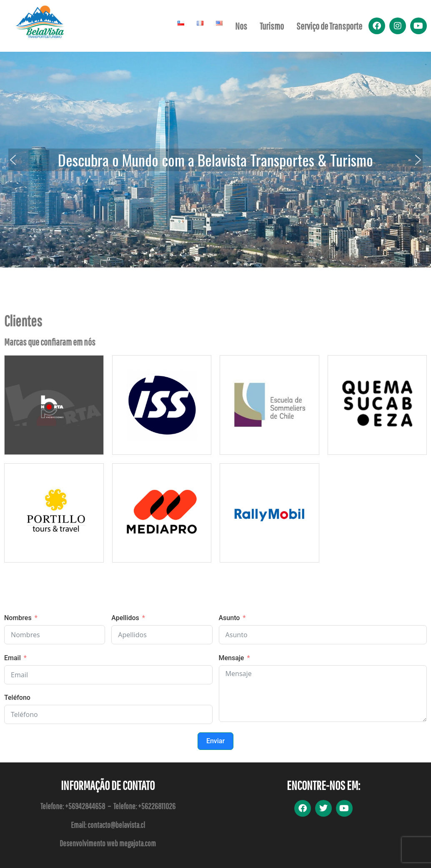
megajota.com (138, 843)
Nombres (18, 618)
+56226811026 (157, 806)
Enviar (215, 741)
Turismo (272, 26)
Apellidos (125, 618)
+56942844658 (85, 806)
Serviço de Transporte (329, 26)
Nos (241, 26)
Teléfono (17, 698)
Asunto (229, 618)
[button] (13, 160)
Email (13, 658)
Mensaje (232, 658)
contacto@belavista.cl (116, 825)
